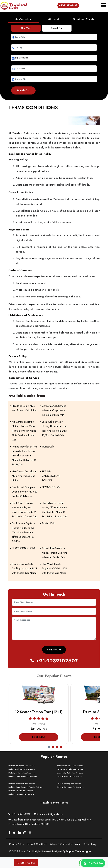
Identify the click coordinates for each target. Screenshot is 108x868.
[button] (50, 746)
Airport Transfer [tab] (84, 19)
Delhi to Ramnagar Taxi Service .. (71, 787)
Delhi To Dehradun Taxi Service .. (23, 769)
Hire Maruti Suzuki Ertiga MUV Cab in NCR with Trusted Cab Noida (54, 568)
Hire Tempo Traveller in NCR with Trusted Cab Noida (24, 476)
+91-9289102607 (68, 5)
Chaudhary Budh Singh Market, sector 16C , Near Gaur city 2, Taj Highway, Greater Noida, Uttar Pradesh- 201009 (50, 822)
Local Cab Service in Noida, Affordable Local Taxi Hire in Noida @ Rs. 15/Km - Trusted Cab (54, 429)
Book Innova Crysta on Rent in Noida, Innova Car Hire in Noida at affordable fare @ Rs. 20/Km (24, 532)
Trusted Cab (48, 523)
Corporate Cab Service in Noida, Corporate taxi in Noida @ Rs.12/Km (54, 410)
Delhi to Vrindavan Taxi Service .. (23, 784)
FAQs (86, 844)
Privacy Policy (17, 844)
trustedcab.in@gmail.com (48, 814)
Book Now (39, 737)
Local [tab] (54, 19)
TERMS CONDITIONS (24, 548)
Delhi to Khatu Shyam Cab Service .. (24, 776)
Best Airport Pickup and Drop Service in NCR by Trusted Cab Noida (24, 492)
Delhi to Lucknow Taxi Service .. (22, 773)
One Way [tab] (26, 28)
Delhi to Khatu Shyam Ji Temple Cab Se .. (26, 787)
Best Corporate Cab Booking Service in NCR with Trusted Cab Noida (25, 568)
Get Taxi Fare (93, 863)
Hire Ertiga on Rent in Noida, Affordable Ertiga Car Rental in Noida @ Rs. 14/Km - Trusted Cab (55, 510)
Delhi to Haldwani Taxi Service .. (22, 766)
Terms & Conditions (37, 844)
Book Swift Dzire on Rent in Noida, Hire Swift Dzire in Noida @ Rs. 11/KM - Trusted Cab (24, 510)
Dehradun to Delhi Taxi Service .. (71, 769)
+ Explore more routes (54, 803)
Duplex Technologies (79, 851)
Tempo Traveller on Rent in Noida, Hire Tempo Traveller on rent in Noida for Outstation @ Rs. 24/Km (25, 456)
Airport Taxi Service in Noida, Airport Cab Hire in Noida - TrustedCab (54, 553)
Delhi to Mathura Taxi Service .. (70, 776)
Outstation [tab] (23, 19)
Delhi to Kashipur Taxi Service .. (22, 794)
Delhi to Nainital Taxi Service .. (22, 791)
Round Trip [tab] (57, 28)
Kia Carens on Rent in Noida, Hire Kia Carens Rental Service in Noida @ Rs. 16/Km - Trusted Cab (24, 431)
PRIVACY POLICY (51, 487)
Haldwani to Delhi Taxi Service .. (71, 766)
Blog (94, 844)
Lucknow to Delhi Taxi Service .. (70, 773)
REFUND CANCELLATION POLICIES (51, 476)
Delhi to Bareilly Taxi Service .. (70, 784)
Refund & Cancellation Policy (65, 844)
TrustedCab (48, 447)
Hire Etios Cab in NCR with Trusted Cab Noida (24, 408)
